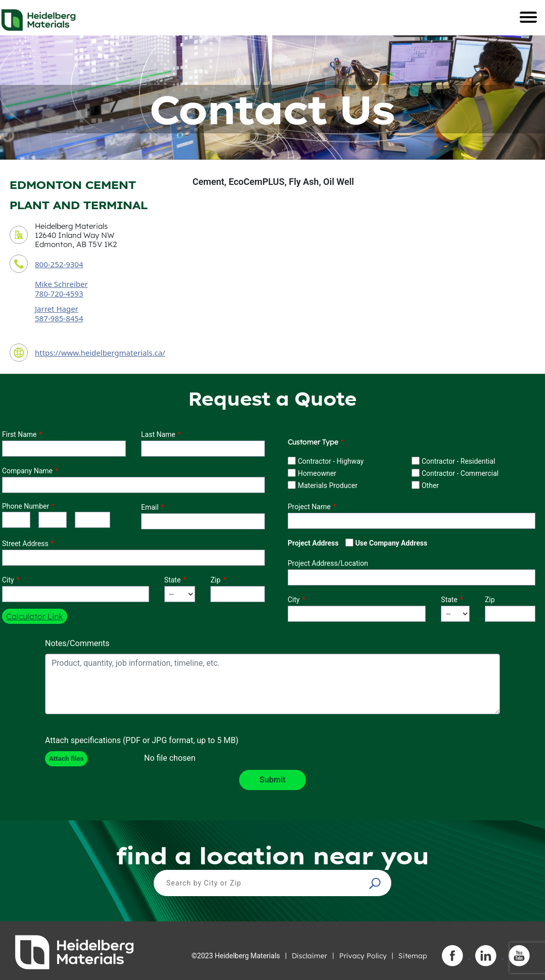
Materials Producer (328, 485)
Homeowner (317, 473)
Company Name (27, 471)
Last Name (158, 434)
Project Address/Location (328, 563)
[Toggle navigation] (528, 17)
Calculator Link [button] (35, 616)
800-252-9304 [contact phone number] (59, 264)
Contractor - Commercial (460, 473)
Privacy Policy (363, 956)
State (173, 580)
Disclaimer (309, 956)
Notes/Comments (77, 643)
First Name (19, 434)
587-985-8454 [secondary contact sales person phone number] (59, 318)
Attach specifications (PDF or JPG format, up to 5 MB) (142, 740)
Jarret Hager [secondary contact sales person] (57, 309)
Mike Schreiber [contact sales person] (61, 284)
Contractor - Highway (331, 461)
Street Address (25, 544)
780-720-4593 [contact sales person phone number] (59, 293)
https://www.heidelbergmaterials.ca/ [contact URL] (100, 353)
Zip (215, 580)
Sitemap (413, 956)
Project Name (309, 507)
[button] (376, 883)
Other (430, 485)
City (8, 580)
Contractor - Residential (459, 461)
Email (150, 507)
